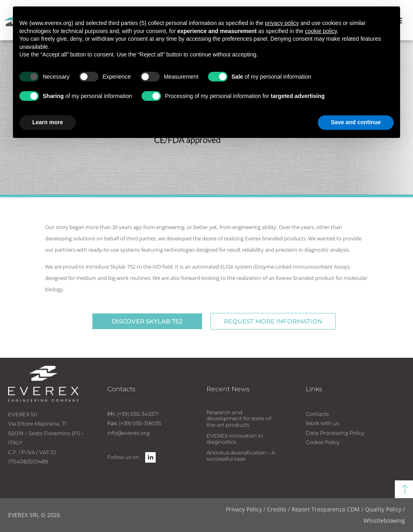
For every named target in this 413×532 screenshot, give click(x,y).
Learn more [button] (48, 122)
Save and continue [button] (356, 122)
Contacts (317, 414)
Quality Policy (383, 509)
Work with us (322, 423)
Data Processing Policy (335, 433)
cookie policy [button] (321, 31)
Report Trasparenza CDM (326, 509)
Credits (277, 509)
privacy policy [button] (282, 23)
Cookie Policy (323, 442)
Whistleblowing (384, 521)
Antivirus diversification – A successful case (241, 456)
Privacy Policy (244, 509)
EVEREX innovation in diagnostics (235, 439)
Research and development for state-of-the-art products (240, 418)
